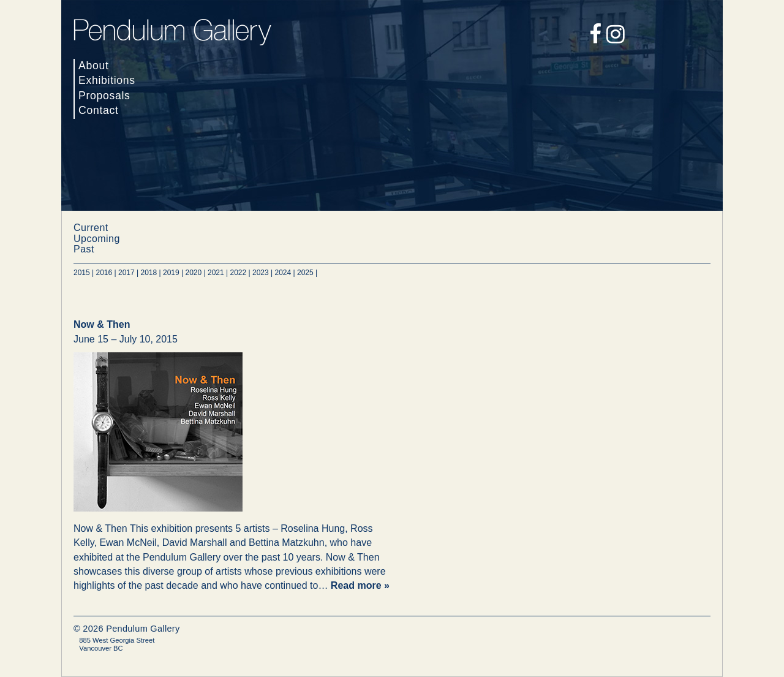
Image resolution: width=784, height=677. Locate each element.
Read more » (360, 585)
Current (91, 228)
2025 (305, 273)
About (94, 66)
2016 (104, 273)
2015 (82, 273)
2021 (216, 273)
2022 (239, 273)
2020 (194, 273)
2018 (149, 273)
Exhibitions (107, 80)
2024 (283, 273)
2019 (171, 273)
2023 (261, 273)
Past (84, 249)
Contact (99, 110)
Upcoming (97, 239)
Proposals (104, 96)
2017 (126, 273)
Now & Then (102, 324)
